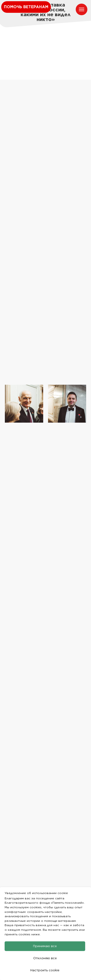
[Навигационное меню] (82, 9)
